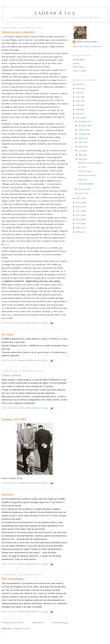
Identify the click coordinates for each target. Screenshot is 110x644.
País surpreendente (13, 579)
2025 (78, 84)
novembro (83, 125)
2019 (78, 109)
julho (81, 142)
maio (81, 151)
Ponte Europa (78, 67)
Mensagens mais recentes (12, 622)
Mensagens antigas (60, 622)
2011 (78, 219)
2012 (78, 215)
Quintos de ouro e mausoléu (18, 32)
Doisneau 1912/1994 (14, 419)
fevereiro (83, 189)
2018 (78, 114)
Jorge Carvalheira (86, 42)
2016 (78, 198)
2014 (78, 207)
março (82, 159)
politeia (76, 63)
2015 (78, 203)
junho (81, 146)
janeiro (82, 193)
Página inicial (37, 622)
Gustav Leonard (11, 375)
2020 (78, 105)
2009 (78, 228)
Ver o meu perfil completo (87, 47)
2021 (78, 101)
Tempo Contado (80, 71)
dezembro (83, 121)
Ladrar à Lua (55, 13)
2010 (78, 224)
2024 (78, 88)
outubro (82, 130)
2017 (78, 118)
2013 (78, 211)
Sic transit (8, 334)
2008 (78, 232)
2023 (78, 93)
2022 (78, 97)
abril (81, 155)
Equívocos (8, 495)
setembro (83, 134)
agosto (82, 138)
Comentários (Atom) (21, 628)
